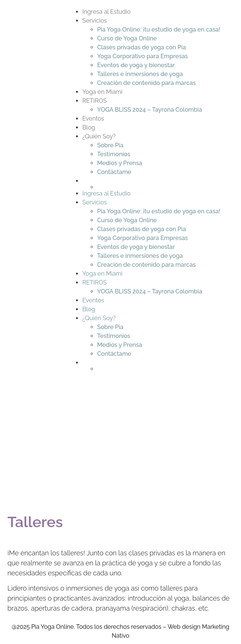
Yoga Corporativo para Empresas (143, 56)
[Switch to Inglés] (159, 187)
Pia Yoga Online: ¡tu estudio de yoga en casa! (159, 29)
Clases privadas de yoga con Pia (141, 47)
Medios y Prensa (120, 163)
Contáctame (114, 172)
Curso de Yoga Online (127, 38)
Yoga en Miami (102, 92)
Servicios (95, 21)
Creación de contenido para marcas (146, 83)
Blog (89, 127)
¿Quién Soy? (99, 136)
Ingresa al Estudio (106, 12)
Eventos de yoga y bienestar (136, 65)
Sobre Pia (110, 145)
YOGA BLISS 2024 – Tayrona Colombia (150, 110)
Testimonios (114, 154)
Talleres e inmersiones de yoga (140, 74)
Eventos (93, 119)
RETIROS (95, 101)
